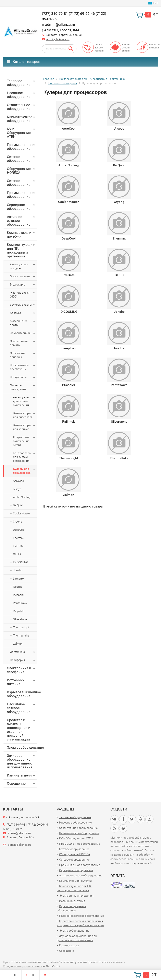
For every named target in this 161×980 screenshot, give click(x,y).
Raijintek (18, 611)
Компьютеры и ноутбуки (21, 235)
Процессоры (23, 377)
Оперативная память (23, 343)
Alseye (17, 489)
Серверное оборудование (21, 207)
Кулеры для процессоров (24, 471)
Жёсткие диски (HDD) (23, 294)
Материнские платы (23, 323)
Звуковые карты (23, 305)
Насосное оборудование (21, 95)
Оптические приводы (23, 355)
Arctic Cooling (22, 497)
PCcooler (19, 595)
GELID (17, 554)
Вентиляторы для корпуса (24, 427)
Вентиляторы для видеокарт (24, 415)
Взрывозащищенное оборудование (22, 694)
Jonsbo (18, 570)
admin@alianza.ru (58, 39)
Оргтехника (23, 652)
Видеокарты (23, 285)
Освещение (21, 784)
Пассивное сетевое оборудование (21, 708)
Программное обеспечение (23, 367)
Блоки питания (23, 277)
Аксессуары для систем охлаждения (24, 401)
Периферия (23, 660)
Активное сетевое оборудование (21, 221)
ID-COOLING (21, 562)
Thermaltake (21, 635)
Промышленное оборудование (21, 147)
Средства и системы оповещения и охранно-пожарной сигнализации (21, 730)
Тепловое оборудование (21, 83)
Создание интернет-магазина (23, 966)
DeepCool (19, 530)
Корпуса (23, 313)
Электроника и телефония (21, 670)
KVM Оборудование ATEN (21, 133)
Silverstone (20, 619)
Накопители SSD (23, 333)
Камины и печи (21, 775)
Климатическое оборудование (21, 119)
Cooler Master (22, 513)
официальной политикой (127, 850)
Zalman (18, 644)
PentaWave (20, 603)
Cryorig (18, 522)
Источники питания (21, 682)
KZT (153, 3)
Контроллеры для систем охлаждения (24, 457)
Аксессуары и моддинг (23, 266)
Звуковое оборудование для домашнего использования (21, 761)
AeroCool (19, 481)
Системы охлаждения (23, 387)
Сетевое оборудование (21, 159)
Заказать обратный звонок (64, 35)
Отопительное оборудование (21, 107)
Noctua (18, 587)
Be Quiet (18, 505)
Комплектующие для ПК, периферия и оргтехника (21, 250)
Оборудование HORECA (21, 171)
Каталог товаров (24, 62)
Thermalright (21, 627)
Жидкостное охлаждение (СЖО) (24, 441)
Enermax (19, 538)
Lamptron (19, 579)
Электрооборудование (22, 748)
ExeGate (18, 546)
